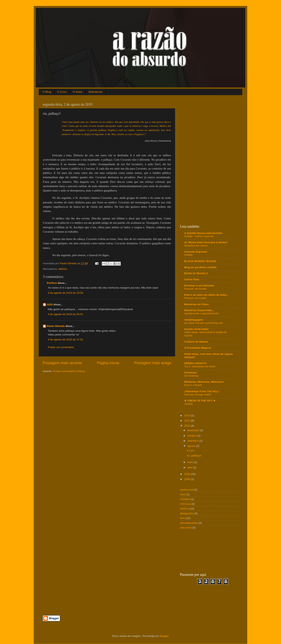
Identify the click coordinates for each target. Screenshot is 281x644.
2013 (188, 415)
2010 (188, 426)
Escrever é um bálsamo (199, 286)
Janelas (189, 404)
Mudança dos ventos (196, 246)
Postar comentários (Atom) (69, 371)
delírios (63, 269)
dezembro (194, 430)
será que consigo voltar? (198, 394)
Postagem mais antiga (153, 363)
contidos (185, 499)
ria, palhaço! (194, 456)
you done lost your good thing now (203, 323)
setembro (193, 441)
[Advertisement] (89, 602)
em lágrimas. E (99, 134)
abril (190, 467)
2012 (188, 421)
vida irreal (186, 528)
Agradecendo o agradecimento (201, 313)
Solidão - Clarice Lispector (199, 236)
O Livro (62, 92)
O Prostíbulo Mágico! (198, 348)
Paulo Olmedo (56, 326)
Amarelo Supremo (196, 252)
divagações (187, 513)
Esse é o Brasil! (193, 385)
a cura (190, 450)
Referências (96, 92)
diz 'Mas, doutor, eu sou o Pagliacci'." (127, 134)
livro (182, 518)
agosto (192, 446)
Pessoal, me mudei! (195, 289)
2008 (188, 479)
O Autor (78, 92)
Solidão (188, 255)
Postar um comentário (61, 347)
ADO (50, 304)
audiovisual (187, 490)
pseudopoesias (189, 523)
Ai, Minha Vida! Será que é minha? (206, 242)
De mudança (191, 376)
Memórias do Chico (197, 304)
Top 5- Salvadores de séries (200, 366)
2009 (188, 474)
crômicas (185, 504)
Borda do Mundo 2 (196, 273)
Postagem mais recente (62, 363)
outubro (192, 436)
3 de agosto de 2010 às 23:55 (66, 293)
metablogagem (194, 320)
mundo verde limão (196, 329)
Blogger (164, 636)
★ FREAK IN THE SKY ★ (200, 401)
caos (183, 494)
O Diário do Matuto (196, 342)
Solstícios (190, 373)
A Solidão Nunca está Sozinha (203, 233)
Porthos (52, 283)
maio (191, 462)
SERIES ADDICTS (195, 363)
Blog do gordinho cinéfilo (200, 267)
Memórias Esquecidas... (199, 310)
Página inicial (108, 363)
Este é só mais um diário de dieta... (206, 295)
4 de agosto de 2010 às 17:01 (66, 340)
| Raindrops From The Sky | (201, 391)
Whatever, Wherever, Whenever (204, 382)
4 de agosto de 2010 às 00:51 (66, 314)
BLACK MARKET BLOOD (200, 261)
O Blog (47, 92)
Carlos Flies (192, 279)
